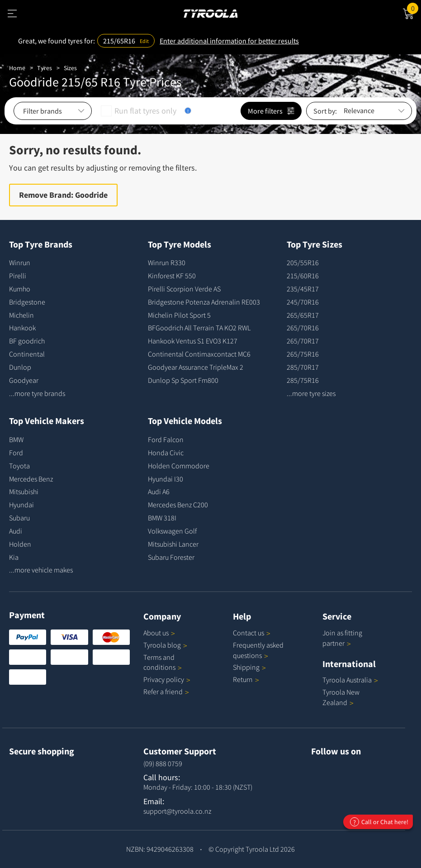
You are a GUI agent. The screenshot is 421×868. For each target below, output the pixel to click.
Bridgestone (27, 302)
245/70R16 (303, 302)
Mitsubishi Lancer (173, 544)
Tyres (45, 68)
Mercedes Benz (31, 479)
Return (243, 679)
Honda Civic (166, 453)
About (159, 633)
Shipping (246, 667)
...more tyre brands (37, 393)
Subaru (19, 518)
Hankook (22, 328)
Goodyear (24, 380)
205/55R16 (303, 262)
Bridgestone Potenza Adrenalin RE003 (204, 302)
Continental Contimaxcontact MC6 (199, 354)
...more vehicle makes (41, 570)
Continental (27, 354)
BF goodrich (27, 341)
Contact (252, 633)
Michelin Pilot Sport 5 (179, 315)
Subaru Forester (171, 557)
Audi (16, 531)
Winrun (20, 262)
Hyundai (21, 505)
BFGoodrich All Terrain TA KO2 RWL (199, 328)
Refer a (166, 692)
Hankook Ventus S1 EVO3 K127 (193, 341)
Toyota (19, 466)
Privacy (167, 679)
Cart (414, 8)
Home (17, 68)
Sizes (70, 68)
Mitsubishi (24, 491)
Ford (16, 453)
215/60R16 (303, 276)
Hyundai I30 (166, 479)
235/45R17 (303, 289)
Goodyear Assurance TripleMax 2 (196, 367)
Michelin (21, 315)
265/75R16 (303, 354)
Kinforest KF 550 (172, 276)
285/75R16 (303, 380)
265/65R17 (303, 315)
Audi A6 (159, 491)
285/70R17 (303, 367)
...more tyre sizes (311, 393)
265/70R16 (303, 328)
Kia (14, 557)
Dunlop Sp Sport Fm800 (183, 380)
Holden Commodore (179, 466)
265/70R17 (303, 341)
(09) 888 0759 (163, 763)
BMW (16, 439)
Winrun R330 (167, 262)
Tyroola (165, 645)
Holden (20, 544)
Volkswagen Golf (172, 531)
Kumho (20, 289)
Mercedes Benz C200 (178, 505)
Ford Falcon (166, 439)
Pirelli (18, 276)
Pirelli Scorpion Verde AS (184, 289)
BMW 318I (162, 518)
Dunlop (20, 367)
